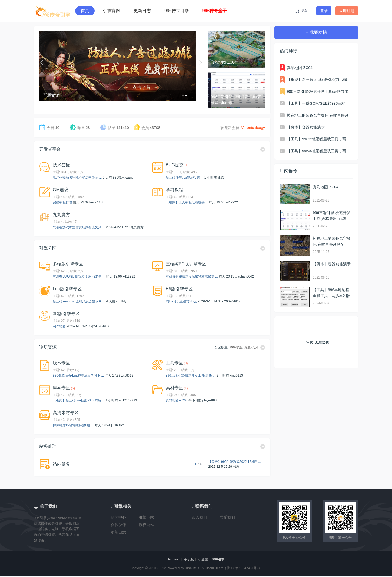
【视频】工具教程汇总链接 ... (187, 202)
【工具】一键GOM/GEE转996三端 (316, 103)
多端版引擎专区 (68, 264)
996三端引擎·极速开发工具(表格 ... (191, 375)
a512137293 (128, 400)
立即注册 (347, 11)
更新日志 (142, 11)
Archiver (174, 559)
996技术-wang (123, 177)
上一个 (42, 62)
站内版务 (61, 464)
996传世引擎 (177, 11)
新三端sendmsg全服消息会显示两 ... (79, 301)
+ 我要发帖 (316, 32)
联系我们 (227, 517)
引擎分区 (48, 248)
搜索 (301, 11)
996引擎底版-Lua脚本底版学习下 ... (78, 375)
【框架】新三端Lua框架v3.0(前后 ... (79, 400)
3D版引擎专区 (66, 314)
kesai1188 (97, 202)
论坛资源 (48, 347)
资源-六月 (251, 347)
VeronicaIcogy (253, 128)
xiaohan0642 (245, 276)
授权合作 (146, 525)
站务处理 (48, 446)
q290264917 (232, 301)
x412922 (232, 202)
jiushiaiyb (118, 425)
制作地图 (59, 326)
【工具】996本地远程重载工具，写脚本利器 (316, 140)
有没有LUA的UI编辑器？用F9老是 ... (79, 276)
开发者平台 (50, 149)
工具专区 (174, 363)
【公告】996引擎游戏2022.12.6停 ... (235, 462)
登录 (324, 11)
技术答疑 (61, 165)
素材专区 (174, 388)
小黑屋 (203, 559)
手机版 (189, 559)
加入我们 (200, 517)
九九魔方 (61, 215)
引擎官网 (111, 11)
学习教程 (174, 190)
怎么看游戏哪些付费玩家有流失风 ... (79, 227)
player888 (210, 400)
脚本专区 (61, 388)
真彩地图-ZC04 (177, 400)
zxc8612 (127, 375)
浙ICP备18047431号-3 (243, 568)
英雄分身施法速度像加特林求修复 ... (192, 276)
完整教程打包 (62, 202)
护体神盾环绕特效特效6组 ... (73, 425)
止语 (221, 177)
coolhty (121, 301)
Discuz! (191, 568)
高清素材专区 (66, 413)
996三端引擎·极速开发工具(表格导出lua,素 (318, 92)
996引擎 (218, 559)
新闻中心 (118, 517)
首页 (85, 11)
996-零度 (236, 347)
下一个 (201, 62)
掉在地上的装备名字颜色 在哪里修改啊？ (318, 116)
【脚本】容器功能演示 (306, 127)
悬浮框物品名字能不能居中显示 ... (77, 177)
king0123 (236, 375)
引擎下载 (146, 517)
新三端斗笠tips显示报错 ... (185, 177)
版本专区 (61, 363)
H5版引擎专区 (179, 289)
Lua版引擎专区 (67, 289)
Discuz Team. (215, 568)
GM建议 (61, 190)
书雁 (236, 467)
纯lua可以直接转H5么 (181, 301)
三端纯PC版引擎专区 (186, 264)
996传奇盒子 (215, 11)
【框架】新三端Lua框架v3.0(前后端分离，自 (317, 80)
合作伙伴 (118, 525)
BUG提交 (175, 165)
